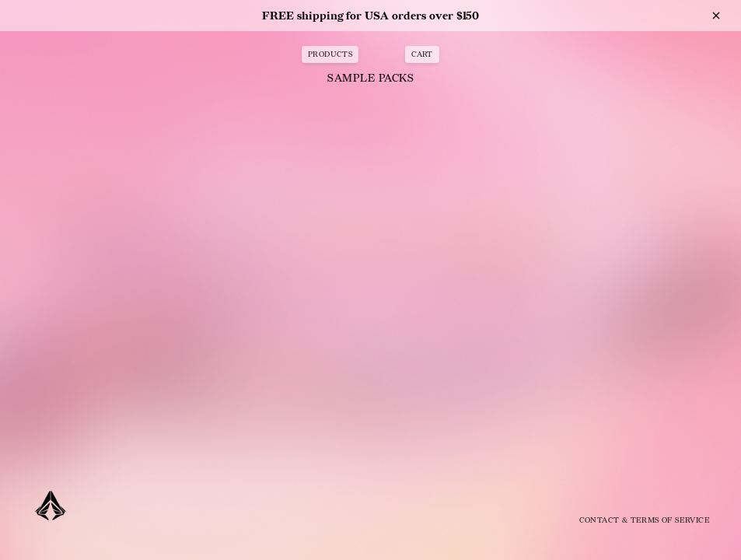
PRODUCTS (330, 54)
